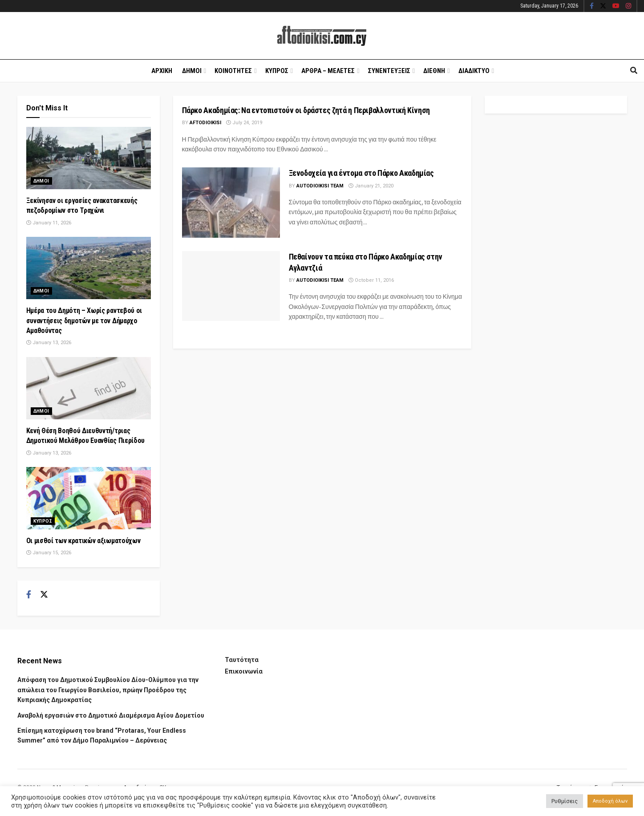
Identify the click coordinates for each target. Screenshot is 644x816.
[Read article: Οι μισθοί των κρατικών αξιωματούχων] (89, 498)
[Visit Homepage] (322, 36)
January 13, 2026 (49, 343)
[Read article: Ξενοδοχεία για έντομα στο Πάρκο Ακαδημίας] (231, 202)
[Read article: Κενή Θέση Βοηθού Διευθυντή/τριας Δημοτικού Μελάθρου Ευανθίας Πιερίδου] (89, 388)
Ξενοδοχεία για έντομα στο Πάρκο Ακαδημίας (361, 173)
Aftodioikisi (205, 123)
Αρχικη (162, 71)
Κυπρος (277, 71)
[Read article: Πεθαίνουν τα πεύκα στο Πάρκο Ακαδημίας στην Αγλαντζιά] (231, 286)
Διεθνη (434, 71)
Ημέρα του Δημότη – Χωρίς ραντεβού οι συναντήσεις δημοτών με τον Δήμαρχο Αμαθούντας (84, 321)
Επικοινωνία (244, 671)
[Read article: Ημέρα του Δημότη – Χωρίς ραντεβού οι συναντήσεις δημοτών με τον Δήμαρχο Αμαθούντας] (89, 268)
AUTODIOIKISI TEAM (320, 186)
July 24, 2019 (244, 123)
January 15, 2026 (49, 553)
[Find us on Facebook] (29, 595)
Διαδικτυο (474, 71)
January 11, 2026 (49, 223)
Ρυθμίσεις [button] (565, 801)
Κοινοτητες (233, 71)
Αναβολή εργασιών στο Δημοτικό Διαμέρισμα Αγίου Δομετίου (111, 715)
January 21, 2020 (371, 186)
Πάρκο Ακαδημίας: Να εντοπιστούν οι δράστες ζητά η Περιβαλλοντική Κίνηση (306, 110)
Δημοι (192, 71)
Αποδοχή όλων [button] (610, 801)
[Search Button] (634, 71)
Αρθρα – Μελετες (328, 71)
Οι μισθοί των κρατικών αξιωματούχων (83, 541)
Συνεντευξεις (389, 71)
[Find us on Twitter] (44, 595)
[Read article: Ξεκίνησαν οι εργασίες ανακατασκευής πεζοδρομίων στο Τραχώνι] (89, 158)
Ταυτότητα (242, 660)
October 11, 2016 (371, 280)
